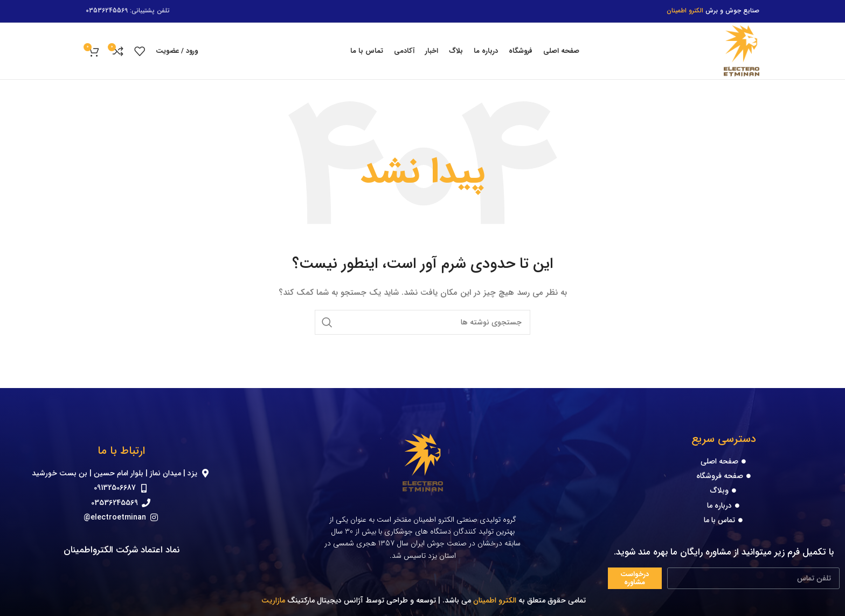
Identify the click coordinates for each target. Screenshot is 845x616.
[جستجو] (422, 322)
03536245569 (107, 11)
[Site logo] (742, 51)
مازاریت (272, 600)
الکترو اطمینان (495, 600)
